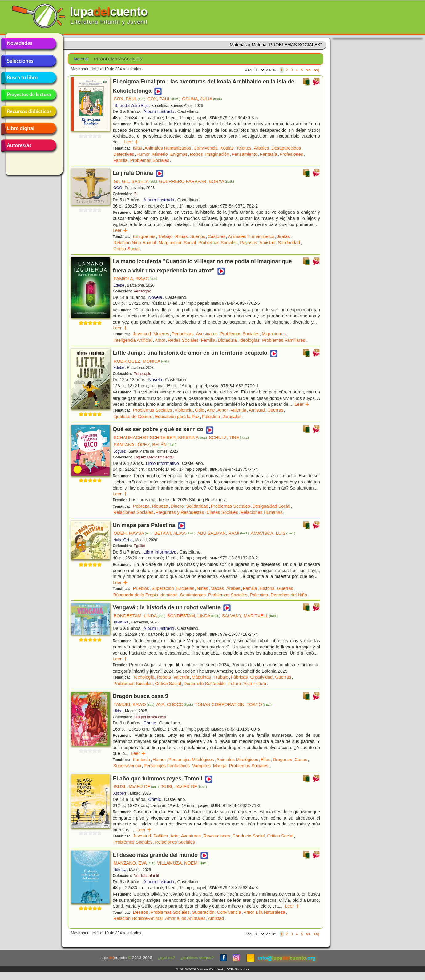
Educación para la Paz (177, 417)
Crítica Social (126, 249)
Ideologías (249, 340)
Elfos (265, 760)
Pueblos (141, 588)
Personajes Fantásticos (167, 766)
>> (308, 70)
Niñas (202, 588)
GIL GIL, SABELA (135, 181)
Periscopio (142, 291)
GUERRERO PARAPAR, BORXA (196, 181)
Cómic (150, 723)
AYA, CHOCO (175, 704)
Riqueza (160, 506)
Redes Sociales (183, 340)
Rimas (182, 236)
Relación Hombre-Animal (138, 918)
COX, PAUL (130, 99)
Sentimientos (193, 595)
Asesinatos (207, 334)
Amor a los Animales (185, 918)
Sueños (198, 236)
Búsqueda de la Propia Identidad (146, 595)
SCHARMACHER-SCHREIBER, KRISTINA (160, 438)
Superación (163, 588)
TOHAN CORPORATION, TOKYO (233, 704)
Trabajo (165, 236)
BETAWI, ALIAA (175, 533)
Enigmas (179, 154)
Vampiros (201, 766)
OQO (118, 188)
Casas (301, 760)
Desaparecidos (286, 148)
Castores (217, 236)
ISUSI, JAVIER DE (136, 787)
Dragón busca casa (150, 717)
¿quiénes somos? (197, 958)
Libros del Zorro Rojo (131, 106)
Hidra (118, 711)
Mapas (217, 588)
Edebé (119, 285)
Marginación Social (177, 243)
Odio (200, 410)
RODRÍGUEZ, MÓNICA (141, 361)
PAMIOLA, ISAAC (135, 279)
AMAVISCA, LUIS (273, 533)
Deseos (141, 912)
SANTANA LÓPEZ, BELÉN (145, 445)
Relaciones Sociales (133, 512)
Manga (220, 766)
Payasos (248, 243)
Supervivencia (127, 766)
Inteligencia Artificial (133, 340)
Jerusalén (232, 417)
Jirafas (283, 236)
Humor (143, 154)
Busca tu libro (29, 78)
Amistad (267, 243)
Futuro (235, 684)
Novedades (29, 44)
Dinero (177, 506)
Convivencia (205, 148)
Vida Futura (255, 684)
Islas (138, 148)
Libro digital (29, 129)
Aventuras (191, 836)
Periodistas (182, 334)
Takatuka (121, 622)
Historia (267, 588)
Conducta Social (249, 836)
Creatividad (261, 677)
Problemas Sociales (150, 160)
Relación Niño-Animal (135, 243)
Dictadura (227, 340)
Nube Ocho (123, 540)
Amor (160, 340)
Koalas (227, 148)
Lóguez (119, 451)
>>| (316, 70)
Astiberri (120, 793)
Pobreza (141, 506)
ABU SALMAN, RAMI (223, 533)
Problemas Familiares (283, 340)
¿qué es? (166, 958)
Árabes (233, 588)
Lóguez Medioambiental (154, 457)
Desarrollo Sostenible (205, 684)
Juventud (142, 334)
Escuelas (185, 588)
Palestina (211, 417)
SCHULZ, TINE (229, 438)
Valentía (238, 410)
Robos (196, 154)
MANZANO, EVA (134, 863)
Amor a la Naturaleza (264, 912)
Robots (164, 677)
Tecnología (144, 677)
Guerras (275, 410)
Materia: (81, 59)
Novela (155, 297)
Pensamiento (245, 154)
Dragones (282, 760)
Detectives (124, 154)
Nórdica (120, 870)
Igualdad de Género (133, 417)
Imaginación (217, 154)
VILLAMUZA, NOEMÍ (183, 863)
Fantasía (269, 154)
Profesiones (291, 154)
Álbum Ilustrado (159, 111)
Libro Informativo (162, 463)
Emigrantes (144, 236)
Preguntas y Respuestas (180, 512)
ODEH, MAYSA (133, 533)
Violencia (184, 410)
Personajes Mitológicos (191, 760)
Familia (120, 160)
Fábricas (239, 677)
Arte (211, 410)
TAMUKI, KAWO (134, 704)
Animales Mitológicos (237, 760)
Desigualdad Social (271, 506)
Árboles (261, 148)
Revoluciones (217, 836)
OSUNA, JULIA (202, 99)
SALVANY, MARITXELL (250, 616)
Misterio (160, 154)
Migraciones (274, 334)
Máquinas (201, 677)
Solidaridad (289, 243)
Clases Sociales (222, 512)
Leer (131, 142)
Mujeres (161, 334)
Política (161, 836)
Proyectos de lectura (29, 95)
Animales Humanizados (168, 148)
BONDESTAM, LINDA (140, 616)
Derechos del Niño (289, 595)
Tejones (244, 148)
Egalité (139, 546)
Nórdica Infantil (146, 876)
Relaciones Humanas (262, 512)
